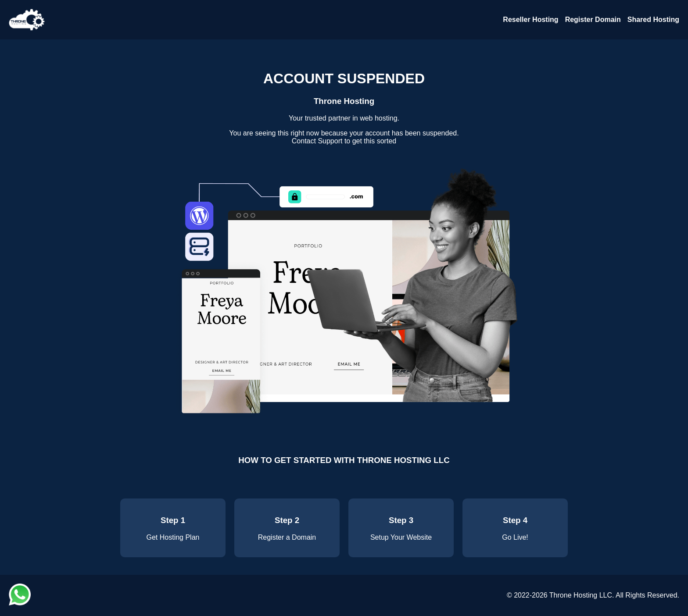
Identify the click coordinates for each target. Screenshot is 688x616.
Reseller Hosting (530, 20)
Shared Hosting (653, 20)
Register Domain (593, 20)
